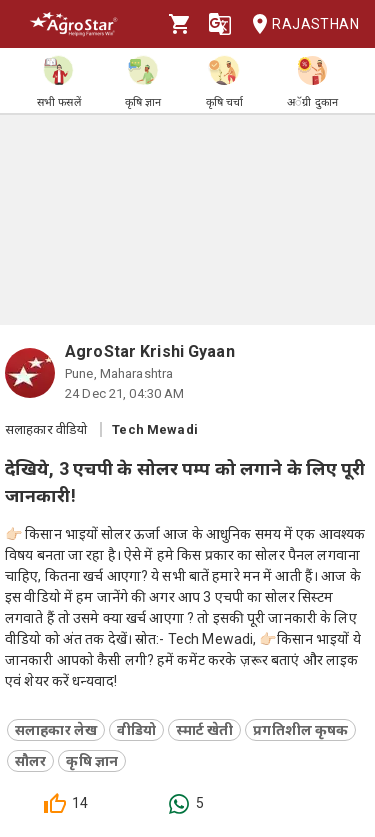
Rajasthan (299, 24)
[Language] (220, 24)
